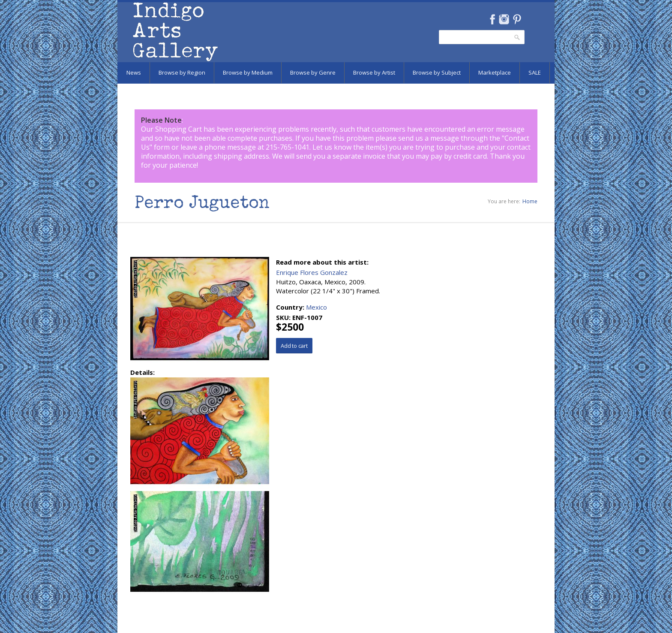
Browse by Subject (437, 72)
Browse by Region (182, 72)
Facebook (492, 19)
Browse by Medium (248, 72)
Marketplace (495, 72)
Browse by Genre (313, 72)
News (134, 72)
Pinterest (517, 19)
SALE (535, 72)
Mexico (316, 307)
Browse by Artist (374, 72)
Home (530, 201)
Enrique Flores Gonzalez (312, 272)
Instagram (504, 19)
